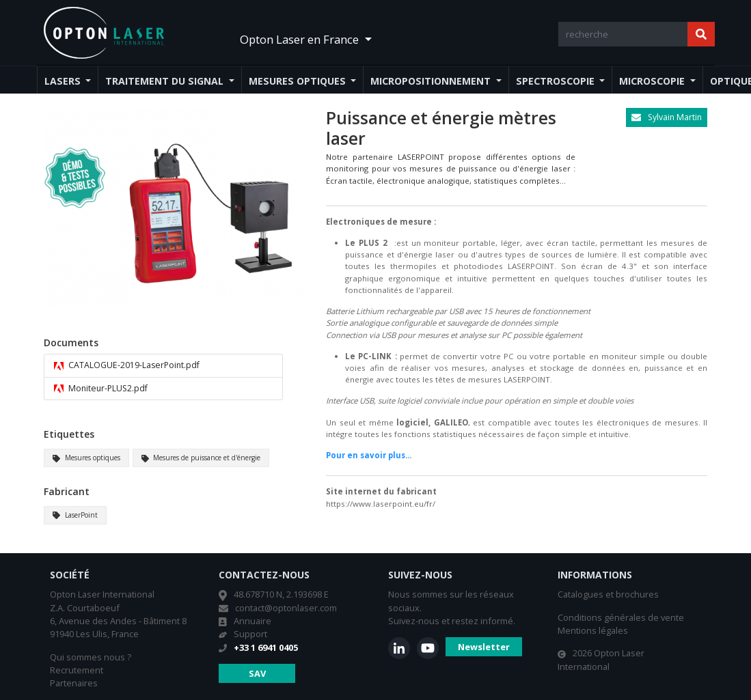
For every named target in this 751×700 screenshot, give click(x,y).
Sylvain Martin (667, 117)
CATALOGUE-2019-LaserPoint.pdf (127, 365)
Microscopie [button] (653, 81)
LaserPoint (75, 515)
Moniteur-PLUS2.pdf (101, 389)
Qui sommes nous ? (91, 657)
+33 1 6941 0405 (266, 647)
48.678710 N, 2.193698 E (281, 594)
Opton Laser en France (301, 39)
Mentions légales (593, 630)
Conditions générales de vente (621, 617)
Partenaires (74, 683)
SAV (257, 673)
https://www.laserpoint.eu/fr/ (381, 504)
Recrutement (77, 670)
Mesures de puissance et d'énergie (201, 458)
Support (250, 634)
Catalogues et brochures (608, 594)
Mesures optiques (86, 458)
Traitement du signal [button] (166, 81)
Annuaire (252, 621)
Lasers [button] (64, 81)
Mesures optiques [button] (299, 81)
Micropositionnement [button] (432, 81)
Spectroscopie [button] (557, 81)
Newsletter (484, 647)
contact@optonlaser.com (286, 608)
